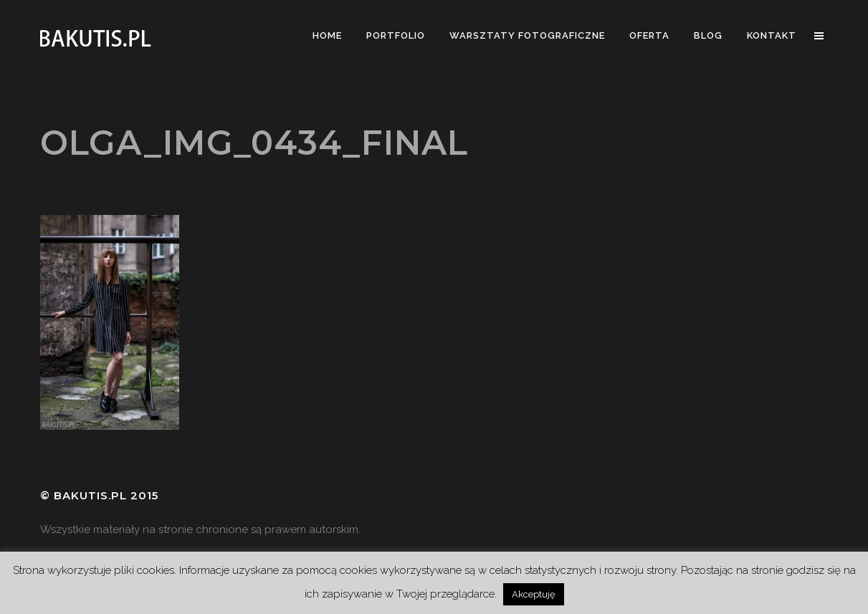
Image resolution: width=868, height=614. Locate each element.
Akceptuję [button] (534, 594)
